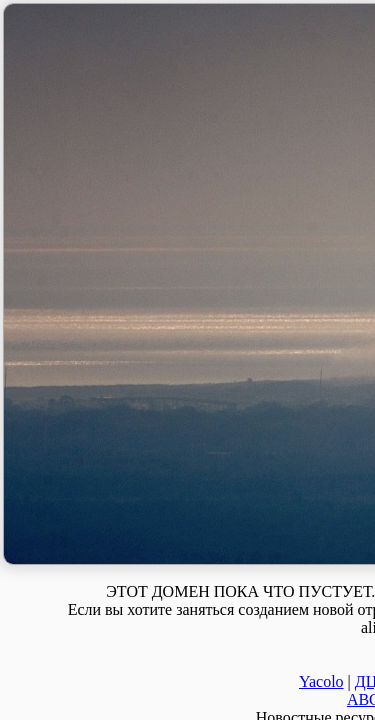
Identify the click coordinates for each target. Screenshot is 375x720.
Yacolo (321, 681)
